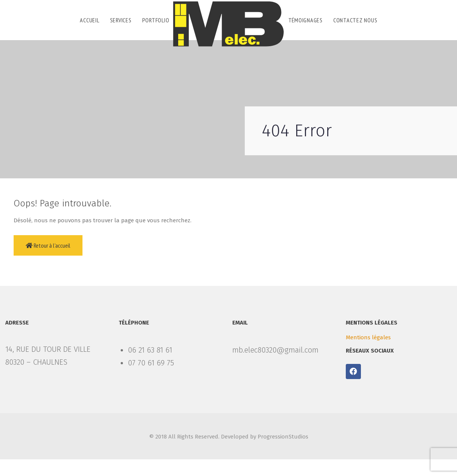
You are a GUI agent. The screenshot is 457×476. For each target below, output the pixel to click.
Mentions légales (368, 337)
